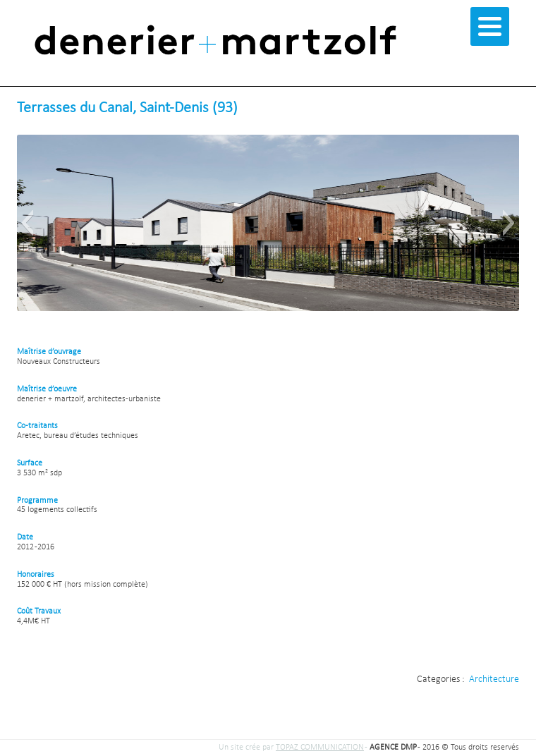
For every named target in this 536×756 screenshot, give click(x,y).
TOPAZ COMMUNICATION (320, 748)
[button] (27, 223)
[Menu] (490, 26)
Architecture (494, 679)
